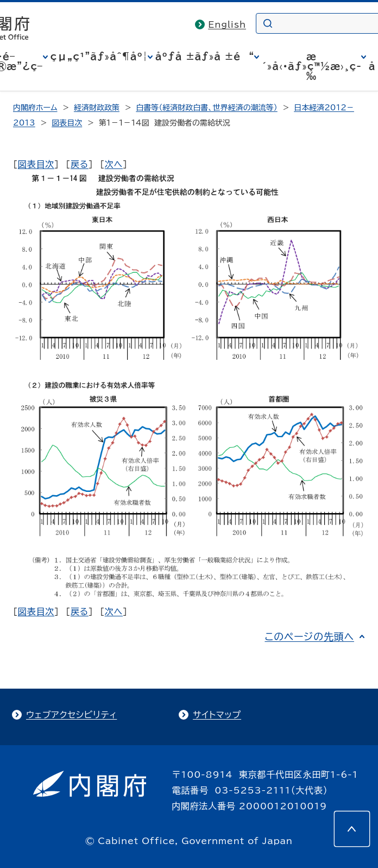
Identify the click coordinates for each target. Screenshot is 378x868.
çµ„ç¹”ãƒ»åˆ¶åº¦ (99, 57)
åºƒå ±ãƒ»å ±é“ (205, 57)
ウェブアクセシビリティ (71, 715)
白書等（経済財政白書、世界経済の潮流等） (206, 108)
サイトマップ (217, 715)
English (227, 24)
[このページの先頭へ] (352, 829)
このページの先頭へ (309, 636)
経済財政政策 (97, 108)
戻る (80, 164)
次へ (114, 164)
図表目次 (67, 123)
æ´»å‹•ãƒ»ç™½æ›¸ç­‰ (311, 66)
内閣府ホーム (35, 108)
